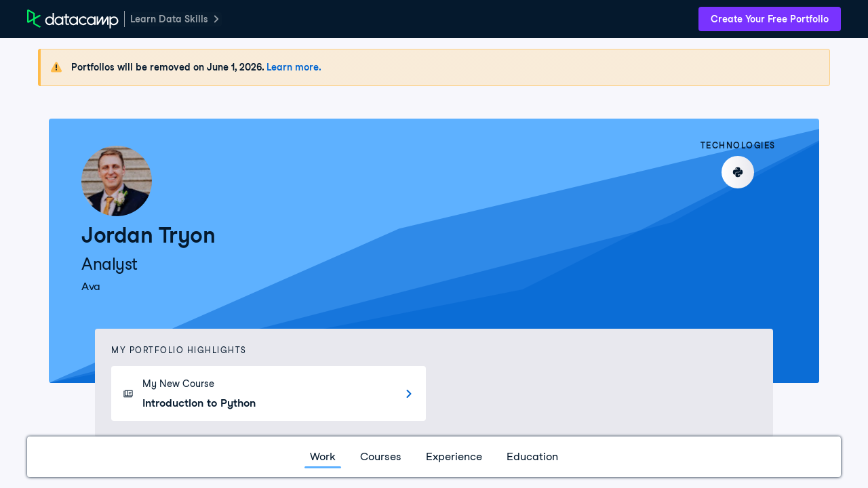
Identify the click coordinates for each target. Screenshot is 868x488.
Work (323, 456)
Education (532, 456)
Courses (381, 456)
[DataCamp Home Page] (73, 19)
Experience (454, 456)
